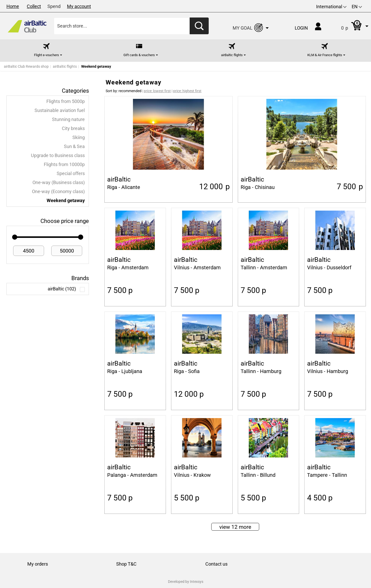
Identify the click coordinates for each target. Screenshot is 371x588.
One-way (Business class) (59, 183)
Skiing (79, 137)
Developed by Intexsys (186, 582)
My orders (38, 564)
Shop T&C (126, 564)
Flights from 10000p (64, 165)
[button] (349, 26)
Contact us (216, 564)
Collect (34, 6)
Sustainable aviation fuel (60, 110)
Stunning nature (68, 119)
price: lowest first (157, 91)
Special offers (71, 174)
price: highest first (187, 91)
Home (13, 6)
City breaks (73, 128)
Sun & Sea (74, 146)
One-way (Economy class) (58, 192)
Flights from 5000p (66, 101)
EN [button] (357, 7)
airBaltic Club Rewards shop (26, 66)
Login (301, 28)
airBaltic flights (65, 66)
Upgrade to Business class (58, 155)
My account (79, 6)
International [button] (331, 7)
